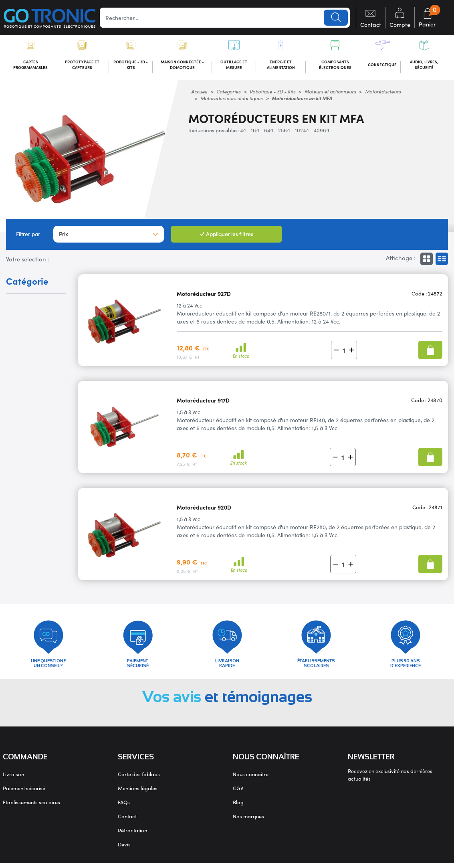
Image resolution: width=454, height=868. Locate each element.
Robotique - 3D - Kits (272, 93)
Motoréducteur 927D (204, 295)
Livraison (13, 779)
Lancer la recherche (335, 18)
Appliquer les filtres (227, 235)
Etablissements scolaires (31, 807)
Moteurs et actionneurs (330, 93)
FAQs (124, 807)
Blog (238, 807)
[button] (336, 352)
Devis (124, 849)
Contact (127, 821)
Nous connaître (251, 779)
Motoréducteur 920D (204, 508)
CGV (238, 793)
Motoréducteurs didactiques (231, 100)
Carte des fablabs (139, 779)
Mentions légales (138, 793)
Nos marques (248, 821)
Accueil (199, 93)
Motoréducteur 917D (203, 402)
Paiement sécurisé (24, 793)
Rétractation (132, 835)
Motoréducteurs (383, 93)
